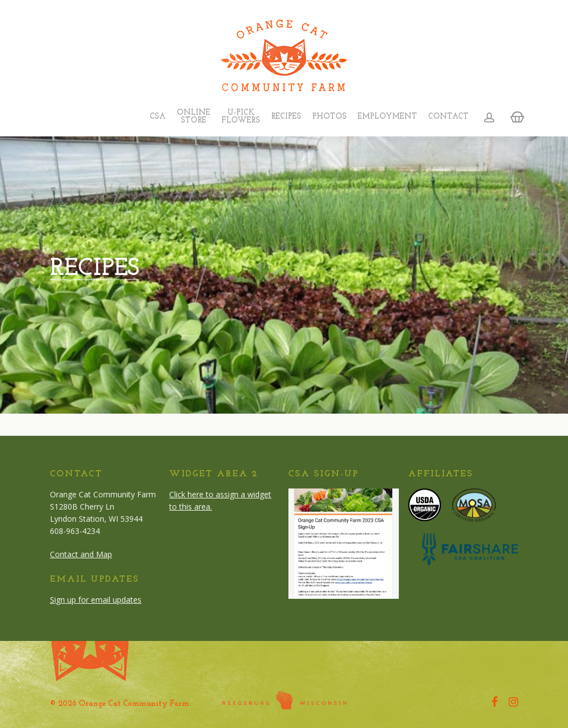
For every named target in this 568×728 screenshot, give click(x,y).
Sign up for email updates (96, 600)
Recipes (286, 117)
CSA (158, 117)
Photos (329, 117)
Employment (387, 117)
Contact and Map (81, 554)
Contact (448, 117)
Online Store (194, 117)
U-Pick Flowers (241, 117)
